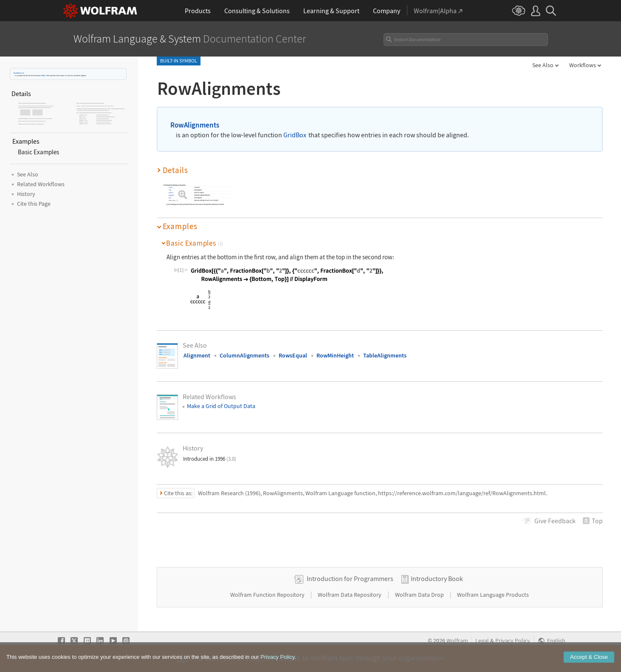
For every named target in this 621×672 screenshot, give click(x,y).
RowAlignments (19, 73)
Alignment (197, 355)
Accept (589, 658)
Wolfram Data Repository (350, 595)
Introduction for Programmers (350, 578)
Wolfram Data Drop (420, 595)
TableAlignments (385, 355)
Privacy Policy (513, 641)
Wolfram (457, 641)
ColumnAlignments (244, 355)
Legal (482, 641)
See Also (543, 65)
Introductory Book (437, 578)
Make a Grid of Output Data (221, 406)
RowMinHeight (335, 355)
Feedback (555, 521)
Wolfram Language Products (493, 595)
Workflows (583, 65)
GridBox (43, 75)
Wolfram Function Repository (268, 595)
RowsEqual (293, 355)
